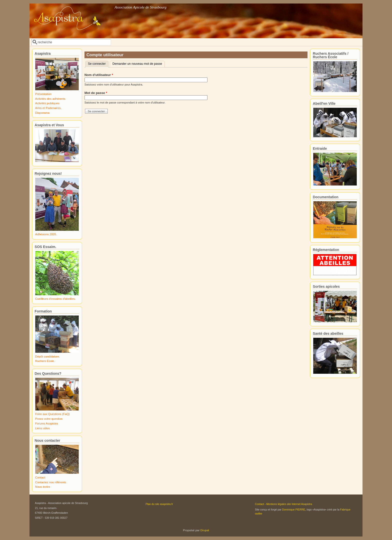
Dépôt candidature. (48, 356)
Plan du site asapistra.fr (159, 504)
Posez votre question (49, 419)
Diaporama (42, 113)
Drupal (205, 530)
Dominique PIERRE (293, 509)
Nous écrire (43, 487)
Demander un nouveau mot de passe (137, 64)
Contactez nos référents (51, 482)
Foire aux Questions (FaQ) (52, 414)
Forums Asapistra (47, 423)
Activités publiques (47, 103)
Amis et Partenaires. (48, 108)
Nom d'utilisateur (99, 75)
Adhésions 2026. (46, 234)
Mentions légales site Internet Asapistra (289, 504)
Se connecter (98, 63)
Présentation (43, 94)
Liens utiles (42, 428)
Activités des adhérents (50, 99)
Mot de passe (96, 93)
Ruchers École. (45, 361)
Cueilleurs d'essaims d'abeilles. (55, 299)
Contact (40, 477)
